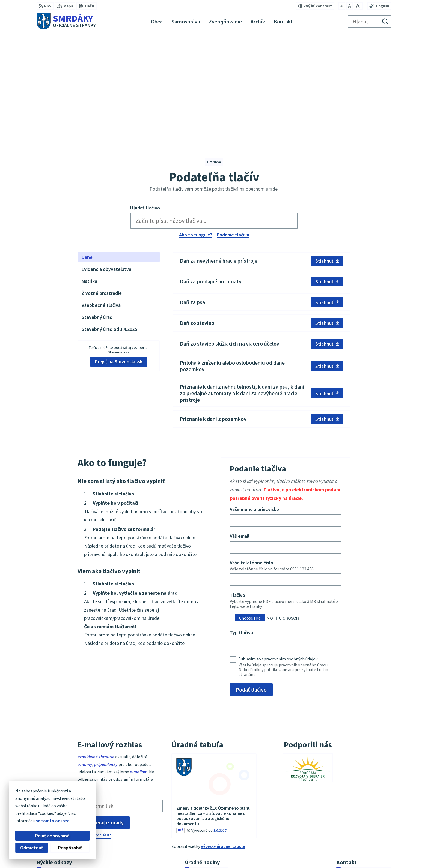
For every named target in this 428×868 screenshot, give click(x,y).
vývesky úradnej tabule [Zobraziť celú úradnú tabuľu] (223, 735)
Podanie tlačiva (233, 124)
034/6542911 (348, 810)
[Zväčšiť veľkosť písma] (358, 6)
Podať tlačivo (251, 579)
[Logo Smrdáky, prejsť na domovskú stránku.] (66, 21)
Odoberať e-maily (104, 712)
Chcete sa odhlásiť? (94, 724)
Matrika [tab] (89, 170)
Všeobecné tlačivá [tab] (101, 194)
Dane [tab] (87, 146)
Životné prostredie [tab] (102, 182)
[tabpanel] (262, 229)
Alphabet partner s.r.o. (241, 853)
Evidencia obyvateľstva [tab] (106, 158)
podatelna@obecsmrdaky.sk (364, 823)
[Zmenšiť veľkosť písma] (342, 6)
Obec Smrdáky (311, 853)
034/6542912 (348, 816)
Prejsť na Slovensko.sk (119, 251)
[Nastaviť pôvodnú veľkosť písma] (350, 6)
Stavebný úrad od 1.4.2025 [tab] (109, 218)
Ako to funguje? (196, 124)
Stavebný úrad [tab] (97, 206)
